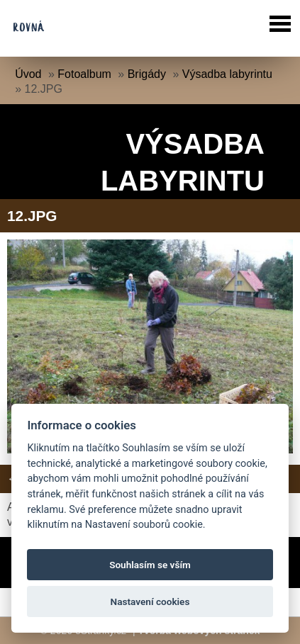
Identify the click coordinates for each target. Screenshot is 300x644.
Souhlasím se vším (150, 565)
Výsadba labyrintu (227, 74)
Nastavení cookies (150, 601)
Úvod (28, 74)
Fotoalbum (84, 74)
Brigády (147, 74)
